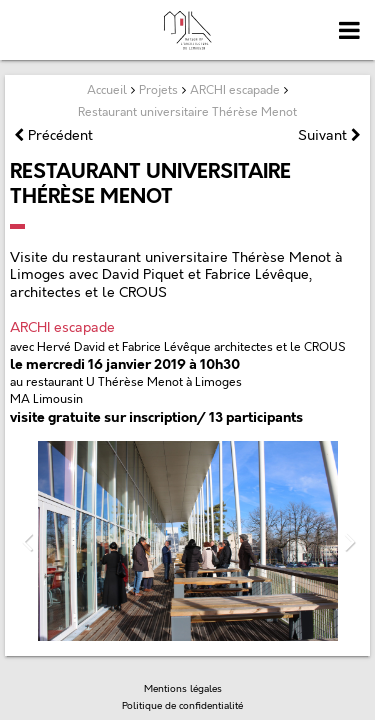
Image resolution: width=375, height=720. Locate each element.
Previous (26, 541)
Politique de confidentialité (182, 706)
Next (349, 541)
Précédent (53, 135)
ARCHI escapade (62, 327)
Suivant (329, 135)
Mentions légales (183, 689)
